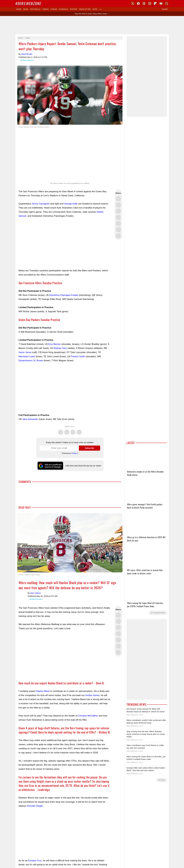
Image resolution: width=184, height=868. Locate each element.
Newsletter (85, 9)
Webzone (28, 3)
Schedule (63, 9)
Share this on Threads (118, 211)
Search (167, 3)
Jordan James (92, 685)
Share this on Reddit (118, 230)
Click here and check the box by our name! (83, 466)
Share (165, 9)
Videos (45, 9)
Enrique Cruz (35, 850)
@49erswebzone (27, 60)
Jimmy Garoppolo (41, 204)
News (26, 9)
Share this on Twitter (118, 199)
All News (162, 780)
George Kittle (71, 204)
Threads (73, 431)
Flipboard (155, 3)
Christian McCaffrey (88, 705)
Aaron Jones (25, 352)
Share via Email (118, 236)
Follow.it (75, 453)
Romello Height (35, 795)
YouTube (161, 3)
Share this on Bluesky (118, 217)
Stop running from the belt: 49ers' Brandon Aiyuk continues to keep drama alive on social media (146, 734)
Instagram (79, 431)
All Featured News (158, 613)
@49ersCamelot (36, 588)
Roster (74, 9)
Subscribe (90, 448)
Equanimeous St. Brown (31, 361)
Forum (54, 9)
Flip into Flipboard (118, 224)
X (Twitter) (133, 3)
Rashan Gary (60, 348)
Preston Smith (78, 356)
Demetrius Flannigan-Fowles (64, 295)
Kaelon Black (43, 680)
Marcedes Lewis (27, 356)
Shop (95, 9)
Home (19, 9)
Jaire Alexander (30, 419)
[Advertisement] (92, 25)
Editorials (35, 9)
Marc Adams (23, 585)
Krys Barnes (54, 344)
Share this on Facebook (118, 205)
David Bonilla (27, 54)
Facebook (67, 431)
